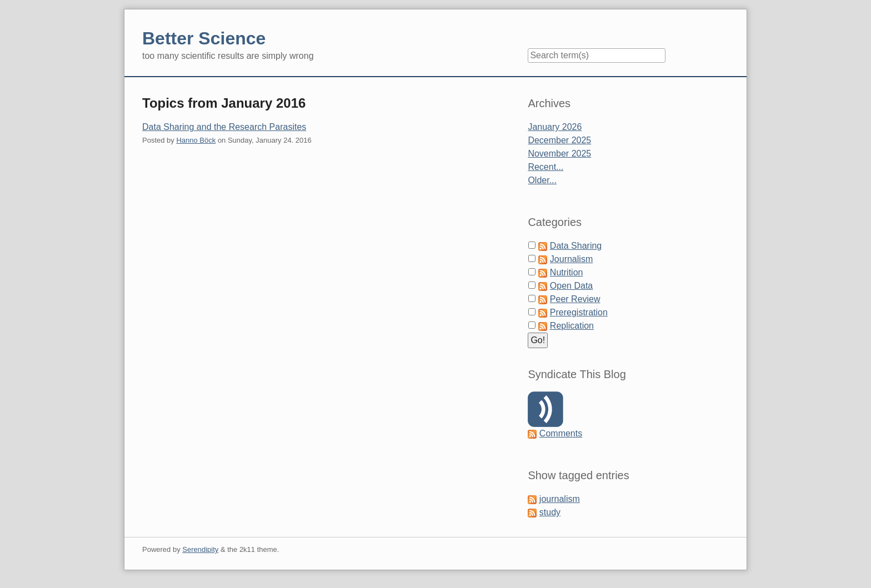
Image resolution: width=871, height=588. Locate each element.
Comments (561, 433)
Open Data (571, 286)
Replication (572, 326)
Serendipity (200, 549)
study (550, 512)
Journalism (571, 259)
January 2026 (555, 127)
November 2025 (559, 154)
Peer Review (575, 299)
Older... (542, 180)
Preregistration (579, 312)
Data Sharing (576, 246)
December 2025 (559, 140)
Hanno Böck (196, 140)
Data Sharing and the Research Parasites (224, 127)
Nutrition (567, 272)
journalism (560, 499)
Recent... (545, 167)
